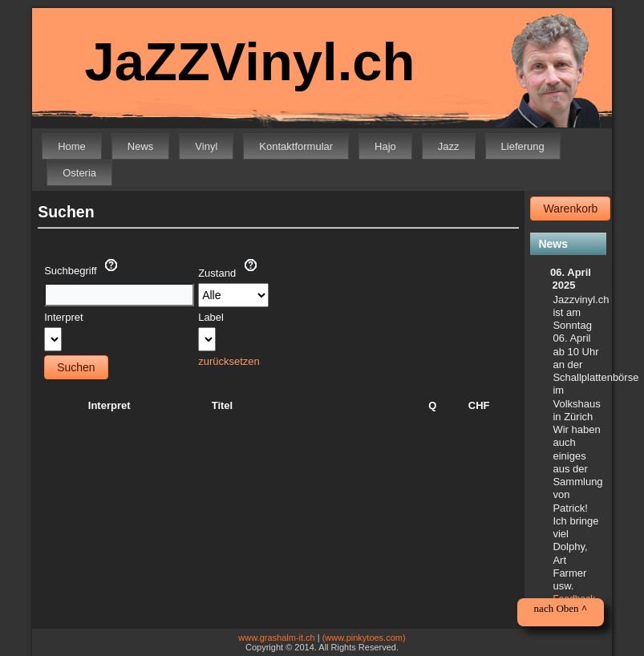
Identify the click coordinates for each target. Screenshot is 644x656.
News (141, 146)
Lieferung (523, 146)
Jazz (449, 146)
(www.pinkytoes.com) (364, 638)
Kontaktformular (296, 146)
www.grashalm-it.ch (276, 638)
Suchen (76, 367)
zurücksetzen (229, 361)
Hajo (385, 146)
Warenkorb (570, 209)
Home (72, 146)
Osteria (79, 173)
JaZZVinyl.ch (249, 61)
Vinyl (206, 146)
